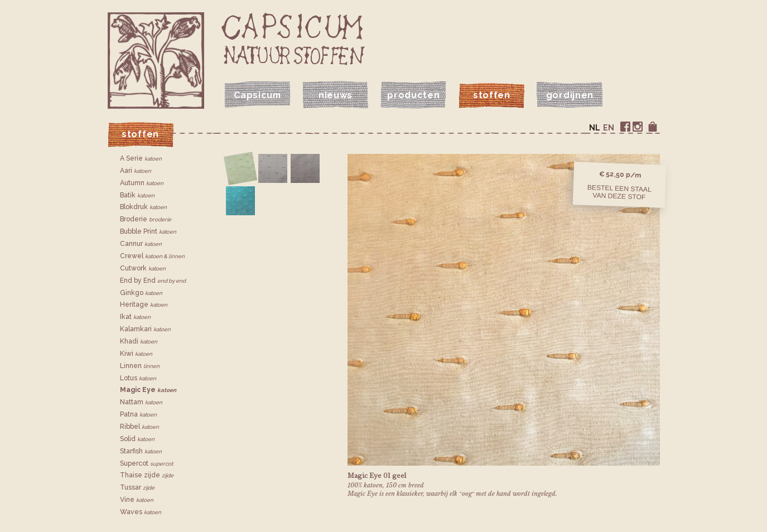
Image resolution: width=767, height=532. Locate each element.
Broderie (146, 219)
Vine (137, 500)
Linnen (140, 366)
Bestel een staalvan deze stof (619, 192)
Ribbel (139, 427)
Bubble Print (148, 231)
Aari (136, 171)
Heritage (144, 304)
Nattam (141, 402)
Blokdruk (143, 207)
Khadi (139, 341)
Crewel (152, 256)
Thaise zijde (147, 475)
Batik (137, 195)
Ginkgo (141, 293)
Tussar (137, 487)
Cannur (141, 244)
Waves (141, 512)
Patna (138, 414)
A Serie (141, 158)
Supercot (146, 463)
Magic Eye (148, 390)
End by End (153, 280)
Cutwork (143, 268)
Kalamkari (145, 329)
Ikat (135, 317)
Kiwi (136, 354)
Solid (137, 439)
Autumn (142, 183)
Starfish (141, 451)
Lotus (138, 378)
